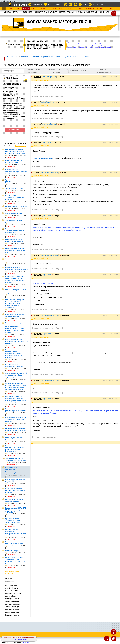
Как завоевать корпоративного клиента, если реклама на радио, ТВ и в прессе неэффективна (16, 449)
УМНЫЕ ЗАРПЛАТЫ (11, 12)
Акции (109, 8)
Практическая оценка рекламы (16, 206)
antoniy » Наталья (12, 588)
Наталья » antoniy (12, 591)
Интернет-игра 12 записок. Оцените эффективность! (15, 240)
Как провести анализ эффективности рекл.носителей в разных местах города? (14, 470)
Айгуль (37, 173)
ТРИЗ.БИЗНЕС (26, 12)
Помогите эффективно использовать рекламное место (16, 269)
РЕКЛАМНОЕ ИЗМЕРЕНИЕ (87, 12)
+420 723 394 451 (55, 4)
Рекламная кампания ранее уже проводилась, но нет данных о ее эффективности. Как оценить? (16, 279)
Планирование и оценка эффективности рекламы (41, 57)
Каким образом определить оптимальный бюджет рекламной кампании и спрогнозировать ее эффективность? (15, 303)
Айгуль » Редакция (12, 601)
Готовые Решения (55, 8)
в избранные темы (80, 71)
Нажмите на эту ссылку (42, 158)
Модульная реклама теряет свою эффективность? (15, 315)
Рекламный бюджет (12, 551)
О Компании (89, 8)
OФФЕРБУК (104, 12)
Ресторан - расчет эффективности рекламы (14, 365)
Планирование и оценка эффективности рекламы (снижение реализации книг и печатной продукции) (16, 399)
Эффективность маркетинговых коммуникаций (16, 260)
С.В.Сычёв (25, 642)
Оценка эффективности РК (15, 213)
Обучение (69, 8)
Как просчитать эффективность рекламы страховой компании (16, 410)
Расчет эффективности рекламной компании (13, 438)
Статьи (18, 8)
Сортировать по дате (21, 146)
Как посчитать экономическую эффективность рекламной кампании (16, 420)
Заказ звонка (37, 4)
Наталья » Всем (11, 585)
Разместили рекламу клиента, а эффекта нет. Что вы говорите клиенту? (16, 291)
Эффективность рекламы (14, 189)
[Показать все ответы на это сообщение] (47, 96)
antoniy (37, 102)
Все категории (13, 57)
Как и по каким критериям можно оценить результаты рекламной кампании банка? (15, 152)
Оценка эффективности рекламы (77, 57)
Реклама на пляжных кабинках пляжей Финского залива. (16, 543)
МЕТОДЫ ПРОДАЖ (67, 12)
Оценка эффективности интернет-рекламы (14, 161)
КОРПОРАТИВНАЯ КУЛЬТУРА (46, 12)
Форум (26, 8)
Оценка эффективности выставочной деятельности (16, 459)
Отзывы (78, 8)
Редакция (38, 143)
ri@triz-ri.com (98, 4)
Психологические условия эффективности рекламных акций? (15, 250)
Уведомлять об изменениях (34, 71)
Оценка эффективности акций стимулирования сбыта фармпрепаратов (16, 375)
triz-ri (85, 4)
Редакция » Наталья (13, 593)
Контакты (100, 8)
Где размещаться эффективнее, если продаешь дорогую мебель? (16, 171)
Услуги (42, 8)
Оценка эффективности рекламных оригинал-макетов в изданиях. (16, 341)
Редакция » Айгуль (12, 599)
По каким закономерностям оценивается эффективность (16, 429)
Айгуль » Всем (11, 596)
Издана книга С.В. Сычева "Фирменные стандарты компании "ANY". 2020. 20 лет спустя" (16, 560)
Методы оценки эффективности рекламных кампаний (15, 197)
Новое (11, 8)
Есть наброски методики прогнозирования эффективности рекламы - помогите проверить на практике (15, 354)
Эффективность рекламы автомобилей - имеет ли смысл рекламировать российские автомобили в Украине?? (16, 387)
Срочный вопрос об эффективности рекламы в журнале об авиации (15, 521)
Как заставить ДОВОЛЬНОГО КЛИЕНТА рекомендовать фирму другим (16, 510)
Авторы (34, 8)
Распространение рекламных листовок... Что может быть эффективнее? (16, 231)
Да (15, 640)
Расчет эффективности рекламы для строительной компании (15, 490)
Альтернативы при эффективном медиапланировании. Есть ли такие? (16, 532)
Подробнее (22, 640)
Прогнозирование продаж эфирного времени (14, 500)
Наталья (38, 77)
